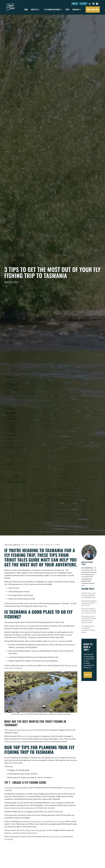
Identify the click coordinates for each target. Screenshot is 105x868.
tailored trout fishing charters (16, 741)
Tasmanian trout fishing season (21, 730)
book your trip (93, 9)
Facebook (8, 839)
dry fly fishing (27, 736)
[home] (10, 6)
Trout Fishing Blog (14, 545)
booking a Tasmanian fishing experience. (21, 833)
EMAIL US (75, 4)
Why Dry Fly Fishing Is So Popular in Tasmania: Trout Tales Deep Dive (89, 610)
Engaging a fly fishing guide (16, 788)
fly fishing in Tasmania (27, 626)
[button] (35, 10)
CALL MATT (83, 4)
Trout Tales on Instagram (59, 836)
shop (67, 9)
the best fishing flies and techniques (19, 808)
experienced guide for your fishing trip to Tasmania (44, 821)
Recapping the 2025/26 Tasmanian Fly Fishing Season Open (89, 603)
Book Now (88, 675)
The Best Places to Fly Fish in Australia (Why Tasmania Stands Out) (89, 595)
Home (26, 9)
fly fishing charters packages (34, 830)
